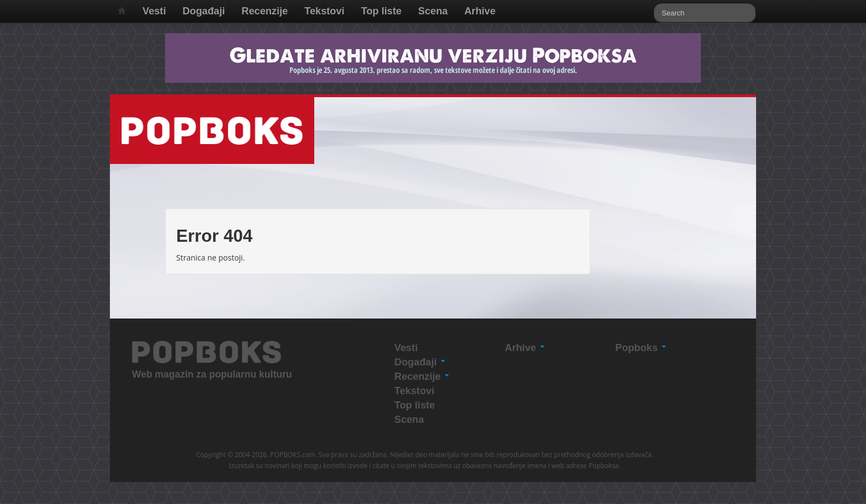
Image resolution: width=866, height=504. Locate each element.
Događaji (204, 11)
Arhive (480, 11)
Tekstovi (324, 11)
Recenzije (265, 11)
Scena (433, 11)
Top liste (381, 11)
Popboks (641, 348)
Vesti (154, 11)
